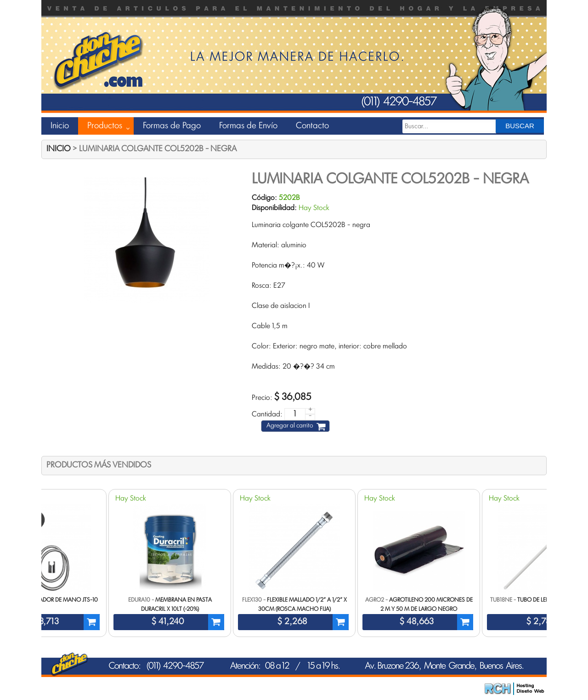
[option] (294, 563)
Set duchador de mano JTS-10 (56, 600)
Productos (105, 126)
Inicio (60, 126)
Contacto (312, 126)
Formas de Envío (248, 126)
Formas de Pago (172, 126)
